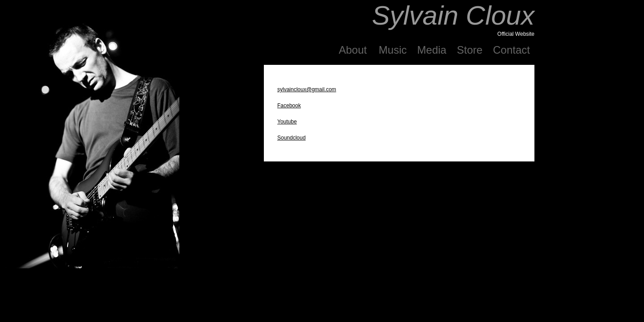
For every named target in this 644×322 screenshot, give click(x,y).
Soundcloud (291, 138)
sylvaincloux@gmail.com (307, 89)
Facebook (289, 106)
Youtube (287, 122)
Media (432, 50)
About (354, 50)
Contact (511, 50)
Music (393, 50)
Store (470, 50)
